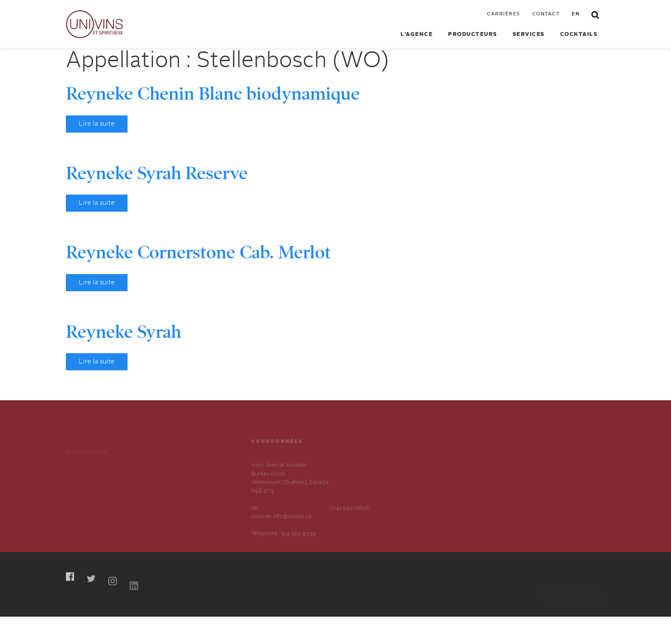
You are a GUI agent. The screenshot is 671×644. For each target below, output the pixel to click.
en (576, 14)
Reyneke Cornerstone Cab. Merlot (199, 252)
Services (529, 34)
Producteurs (473, 34)
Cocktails (579, 34)
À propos (78, 494)
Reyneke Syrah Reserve (157, 173)
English (159, 510)
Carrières (504, 14)
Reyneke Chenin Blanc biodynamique (213, 94)
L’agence (417, 34)
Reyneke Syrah (123, 332)
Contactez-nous (170, 494)
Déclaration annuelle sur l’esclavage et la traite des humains (98, 518)
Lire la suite (97, 124)
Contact (546, 14)
